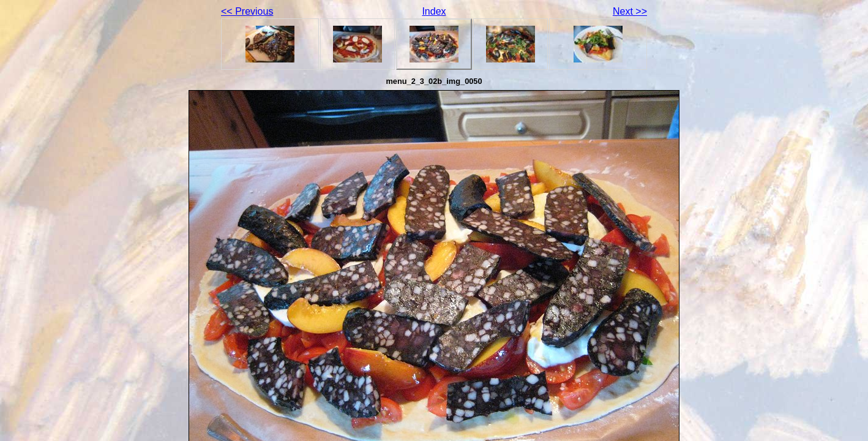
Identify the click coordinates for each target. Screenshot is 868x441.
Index (434, 11)
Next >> (630, 11)
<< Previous (247, 11)
